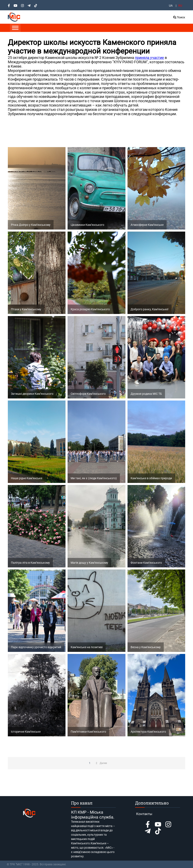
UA (171, 6)
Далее (103, 763)
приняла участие (149, 58)
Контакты (144, 814)
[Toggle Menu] (15, 28)
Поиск (179, 17)
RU (180, 6)
